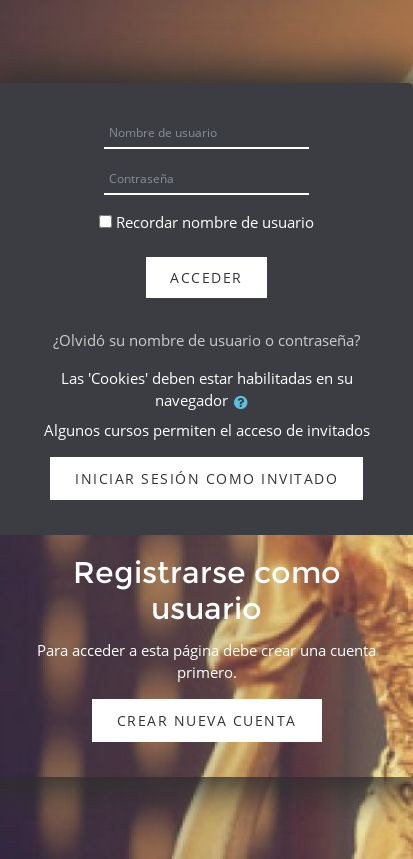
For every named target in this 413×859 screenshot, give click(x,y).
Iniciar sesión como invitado (206, 478)
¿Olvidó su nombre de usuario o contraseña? (206, 340)
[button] (245, 402)
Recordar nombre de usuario (215, 222)
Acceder (206, 277)
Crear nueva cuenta (207, 720)
